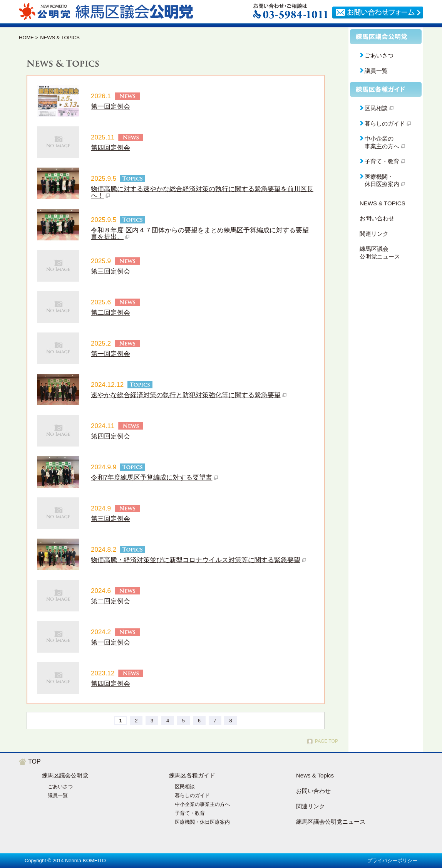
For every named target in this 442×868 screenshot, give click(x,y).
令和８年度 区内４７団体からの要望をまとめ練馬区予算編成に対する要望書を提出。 (200, 233)
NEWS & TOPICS (383, 203)
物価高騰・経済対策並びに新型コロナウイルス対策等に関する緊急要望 (196, 560)
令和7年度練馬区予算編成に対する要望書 (152, 478)
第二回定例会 (110, 313)
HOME (26, 38)
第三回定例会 (110, 271)
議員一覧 (376, 71)
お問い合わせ (377, 218)
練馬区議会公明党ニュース (380, 253)
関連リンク (374, 234)
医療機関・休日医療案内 (202, 822)
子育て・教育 (190, 813)
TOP (34, 761)
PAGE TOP (326, 741)
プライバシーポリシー (392, 860)
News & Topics (315, 775)
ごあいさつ (379, 55)
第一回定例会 (110, 107)
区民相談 (185, 787)
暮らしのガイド (192, 795)
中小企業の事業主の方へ (202, 804)
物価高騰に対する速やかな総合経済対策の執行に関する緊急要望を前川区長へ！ (202, 192)
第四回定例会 (110, 148)
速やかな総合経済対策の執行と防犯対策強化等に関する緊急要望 (186, 395)
